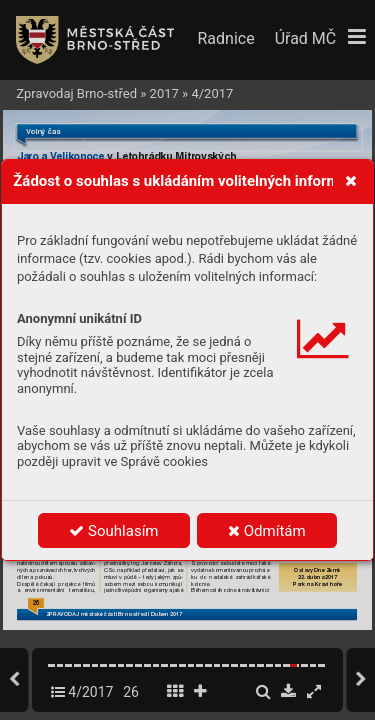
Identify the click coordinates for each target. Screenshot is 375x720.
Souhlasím (113, 531)
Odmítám (267, 531)
